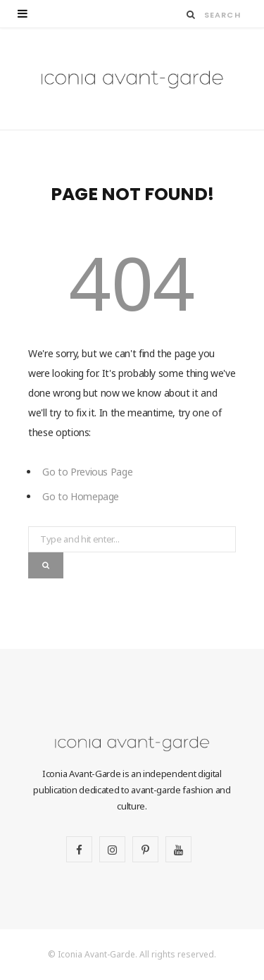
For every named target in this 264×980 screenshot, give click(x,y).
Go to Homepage (81, 496)
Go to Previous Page (87, 472)
